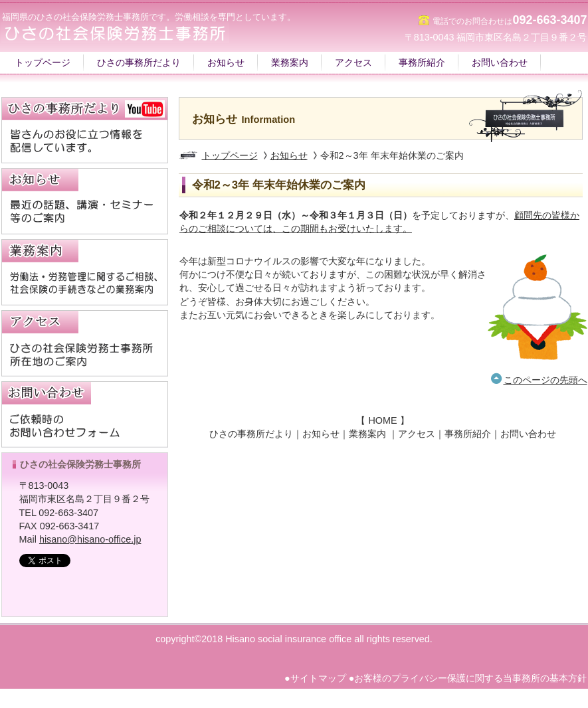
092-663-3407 (549, 20)
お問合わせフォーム (85, 414)
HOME (382, 420)
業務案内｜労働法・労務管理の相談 (85, 272)
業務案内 (367, 434)
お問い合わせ (528, 434)
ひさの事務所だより (251, 434)
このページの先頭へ (545, 380)
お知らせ (289, 155)
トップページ (230, 155)
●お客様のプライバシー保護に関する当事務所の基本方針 (468, 678)
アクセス (417, 434)
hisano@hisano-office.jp (90, 539)
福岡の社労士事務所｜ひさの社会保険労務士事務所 (134, 33)
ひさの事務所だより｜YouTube (85, 130)
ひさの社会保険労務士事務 (76, 581)
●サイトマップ (315, 678)
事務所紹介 (468, 434)
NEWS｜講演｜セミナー (85, 201)
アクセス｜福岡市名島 (85, 343)
